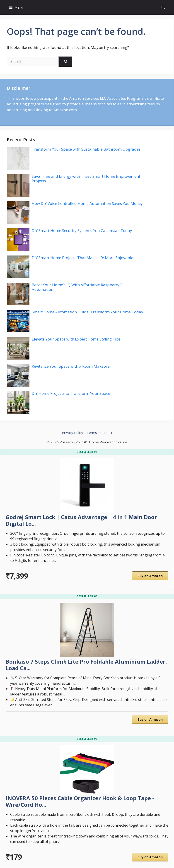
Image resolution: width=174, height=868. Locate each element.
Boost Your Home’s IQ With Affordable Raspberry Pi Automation (78, 287)
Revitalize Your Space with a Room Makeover (71, 366)
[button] (163, 7)
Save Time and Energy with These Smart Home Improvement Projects (86, 179)
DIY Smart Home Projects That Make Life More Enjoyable (82, 258)
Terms (92, 433)
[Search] (66, 62)
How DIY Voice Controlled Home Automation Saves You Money (87, 203)
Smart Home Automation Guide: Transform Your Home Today (87, 312)
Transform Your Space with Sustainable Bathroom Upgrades (86, 149)
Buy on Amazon (150, 576)
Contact (106, 433)
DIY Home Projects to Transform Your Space (71, 393)
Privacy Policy (72, 433)
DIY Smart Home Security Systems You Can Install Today (82, 231)
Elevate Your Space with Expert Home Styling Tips (76, 339)
